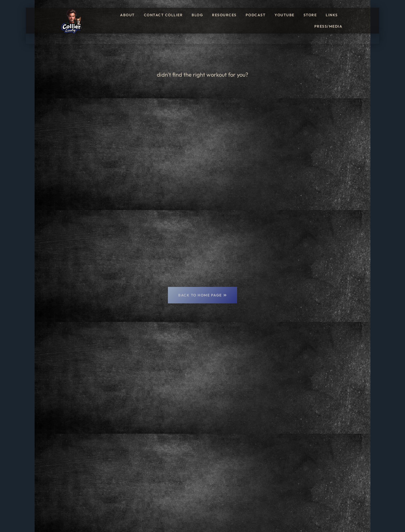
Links (332, 15)
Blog (197, 15)
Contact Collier (163, 15)
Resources (224, 15)
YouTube (285, 15)
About (127, 15)
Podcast (256, 15)
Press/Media (328, 26)
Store (310, 15)
